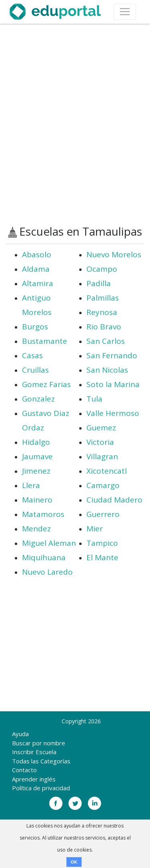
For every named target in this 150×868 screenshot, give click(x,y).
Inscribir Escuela (34, 752)
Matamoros (43, 514)
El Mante (102, 557)
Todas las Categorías (41, 761)
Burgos (35, 327)
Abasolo (37, 254)
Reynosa (102, 312)
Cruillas (35, 370)
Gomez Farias (46, 384)
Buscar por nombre (39, 743)
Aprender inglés (34, 779)
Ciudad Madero (114, 500)
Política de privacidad (41, 788)
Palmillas (103, 298)
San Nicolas (107, 370)
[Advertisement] (75, 124)
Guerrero (103, 514)
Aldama (36, 269)
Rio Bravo (104, 327)
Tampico (102, 543)
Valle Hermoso (113, 413)
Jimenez (36, 471)
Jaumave (37, 456)
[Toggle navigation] (125, 12)
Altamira (38, 283)
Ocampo (102, 269)
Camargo (103, 485)
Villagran (102, 456)
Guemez (101, 428)
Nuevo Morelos (114, 254)
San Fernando (112, 355)
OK (74, 862)
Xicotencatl (107, 471)
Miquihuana (44, 557)
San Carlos (106, 341)
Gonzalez (38, 399)
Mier (95, 529)
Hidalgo (36, 442)
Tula (94, 399)
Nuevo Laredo (47, 572)
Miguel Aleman (49, 543)
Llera (31, 485)
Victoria (100, 442)
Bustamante (45, 341)
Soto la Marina (113, 384)
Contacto (24, 770)
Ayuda (20, 734)
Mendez (36, 529)
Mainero (37, 500)
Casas (32, 355)
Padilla (99, 283)
